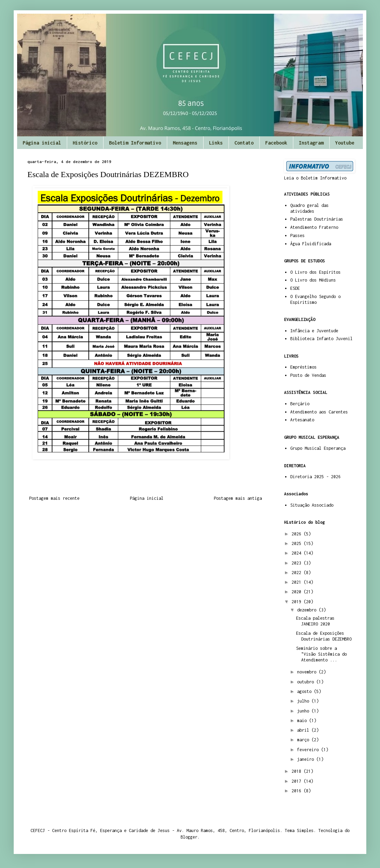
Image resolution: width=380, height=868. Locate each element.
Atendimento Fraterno (314, 227)
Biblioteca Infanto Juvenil (321, 339)
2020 (298, 592)
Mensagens (185, 143)
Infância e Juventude (314, 331)
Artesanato (302, 420)
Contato (244, 143)
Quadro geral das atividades (309, 208)
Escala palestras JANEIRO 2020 (315, 621)
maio (303, 721)
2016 (298, 791)
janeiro (307, 759)
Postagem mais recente (54, 498)
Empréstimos (303, 367)
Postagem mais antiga (238, 498)
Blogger (189, 837)
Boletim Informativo (135, 143)
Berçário (300, 404)
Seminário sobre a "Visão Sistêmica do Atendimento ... (321, 654)
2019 (298, 602)
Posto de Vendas (308, 375)
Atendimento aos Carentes (319, 412)
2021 (298, 582)
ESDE (295, 288)
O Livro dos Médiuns (313, 280)
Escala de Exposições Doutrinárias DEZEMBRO (324, 636)
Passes (297, 235)
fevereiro (309, 750)
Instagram (311, 143)
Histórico (85, 143)
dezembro (308, 610)
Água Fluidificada (311, 244)
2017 (298, 781)
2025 (298, 543)
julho (304, 701)
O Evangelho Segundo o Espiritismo (315, 299)
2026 (298, 534)
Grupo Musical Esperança (318, 448)
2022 (298, 573)
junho (304, 711)
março (304, 740)
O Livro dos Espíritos (315, 272)
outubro (307, 682)
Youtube (345, 143)
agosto (305, 691)
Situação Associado (312, 505)
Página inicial (42, 143)
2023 (298, 563)
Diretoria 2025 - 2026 (315, 477)
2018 (298, 771)
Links (216, 143)
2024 (298, 553)
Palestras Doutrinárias (317, 219)
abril (304, 730)
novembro (308, 672)
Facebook (276, 143)
